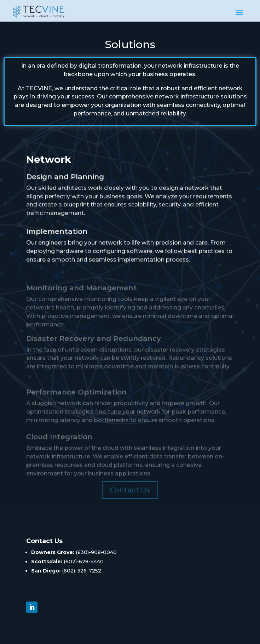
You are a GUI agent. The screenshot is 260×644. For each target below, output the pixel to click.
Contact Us (130, 490)
